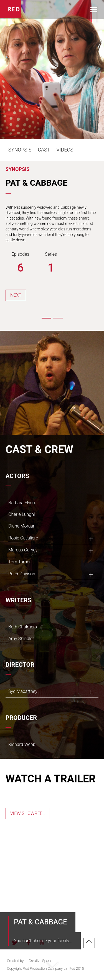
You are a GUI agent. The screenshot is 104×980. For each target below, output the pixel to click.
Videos (65, 150)
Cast (44, 150)
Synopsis (20, 150)
